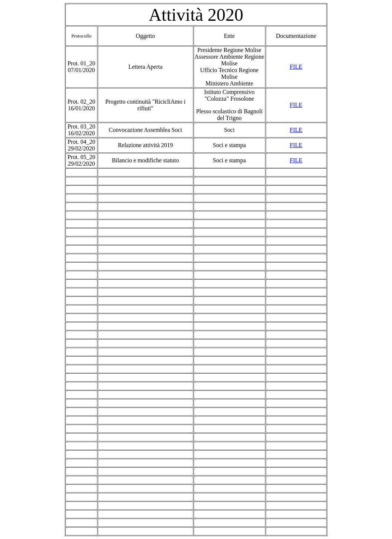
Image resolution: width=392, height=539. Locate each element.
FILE (296, 67)
